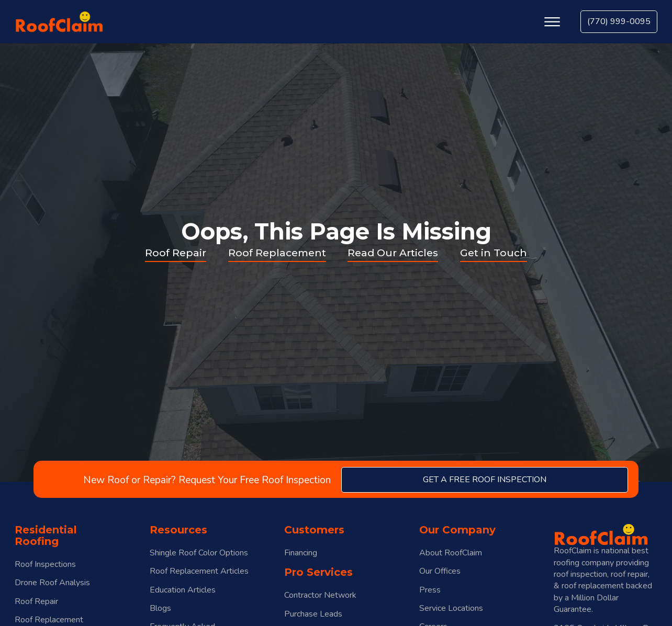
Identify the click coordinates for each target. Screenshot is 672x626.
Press (430, 590)
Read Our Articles (393, 253)
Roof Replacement (277, 253)
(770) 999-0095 (619, 21)
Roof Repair (176, 253)
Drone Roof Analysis (52, 583)
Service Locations (451, 608)
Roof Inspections (45, 565)
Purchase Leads (313, 614)
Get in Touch (494, 253)
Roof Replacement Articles (199, 571)
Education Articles (183, 590)
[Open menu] (552, 22)
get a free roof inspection (485, 480)
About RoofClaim (451, 553)
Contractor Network (320, 595)
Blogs (160, 608)
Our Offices (440, 571)
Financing (301, 553)
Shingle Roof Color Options (199, 553)
